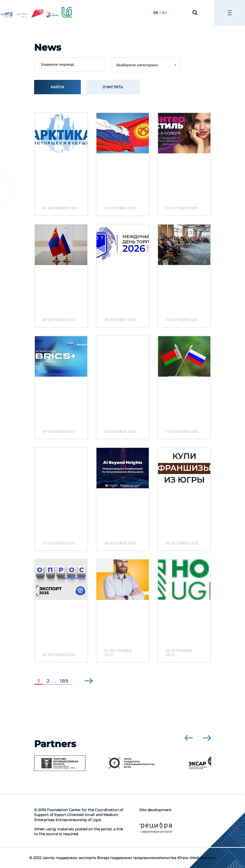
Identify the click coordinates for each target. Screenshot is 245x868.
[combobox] (146, 65)
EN (156, 13)
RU (164, 13)
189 (64, 681)
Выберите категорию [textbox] (137, 65)
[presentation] (189, 738)
